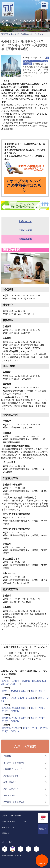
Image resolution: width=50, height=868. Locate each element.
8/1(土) (35, 728)
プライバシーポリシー (11, 816)
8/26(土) (25, 708)
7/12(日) (44, 728)
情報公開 (43, 829)
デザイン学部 (25, 230)
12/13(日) (6, 728)
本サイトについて (9, 827)
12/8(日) (6, 691)
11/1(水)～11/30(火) (31, 681)
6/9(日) (42, 691)
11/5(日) (16, 708)
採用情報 (6, 833)
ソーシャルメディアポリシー (14, 821)
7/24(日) (43, 718)
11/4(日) (6, 698)
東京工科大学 (7, 34)
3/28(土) (15, 731)
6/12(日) (6, 721)
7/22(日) (32, 698)
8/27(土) (25, 718)
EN (11, 842)
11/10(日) (15, 691)
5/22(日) (15, 721)
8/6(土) (34, 718)
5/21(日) (15, 711)
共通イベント (25, 222)
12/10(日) (6, 708)
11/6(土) (16, 718)
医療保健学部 (25, 239)
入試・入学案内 (21, 34)
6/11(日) (6, 711)
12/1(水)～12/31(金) (11, 681)
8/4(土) (24, 698)
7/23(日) (43, 708)
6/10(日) (41, 698)
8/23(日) (26, 728)
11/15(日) (17, 728)
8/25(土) (15, 698)
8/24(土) (25, 691)
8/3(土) (34, 691)
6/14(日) (6, 731)
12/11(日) (6, 718)
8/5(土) (34, 708)
